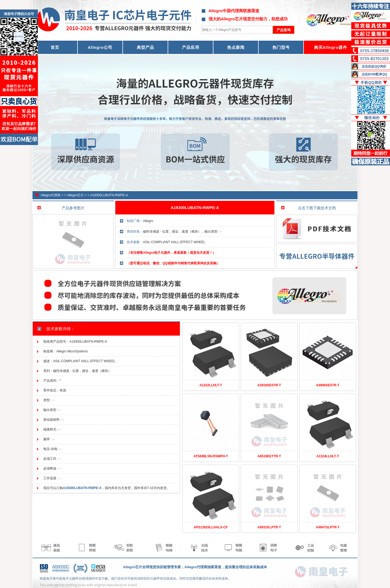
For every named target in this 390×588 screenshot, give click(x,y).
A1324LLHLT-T (328, 456)
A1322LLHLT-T (211, 385)
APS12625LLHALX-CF (211, 527)
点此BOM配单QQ (374, 74)
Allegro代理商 (51, 195)
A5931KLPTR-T (269, 527)
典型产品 (145, 47)
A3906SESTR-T (328, 385)
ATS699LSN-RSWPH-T (211, 456)
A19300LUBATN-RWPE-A (109, 195)
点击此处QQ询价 (374, 66)
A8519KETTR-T (269, 456)
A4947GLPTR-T (328, 527)
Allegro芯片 (75, 195)
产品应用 (191, 47)
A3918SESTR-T (269, 385)
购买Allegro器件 (331, 47)
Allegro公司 (100, 47)
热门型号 (281, 47)
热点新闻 (236, 47)
